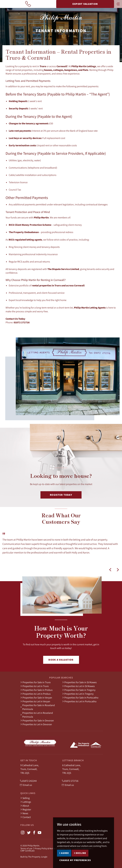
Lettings (26, 802)
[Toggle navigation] (118, 4)
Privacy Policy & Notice (45, 848)
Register (26, 809)
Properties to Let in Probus (36, 694)
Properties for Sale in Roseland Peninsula (38, 707)
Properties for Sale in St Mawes (79, 682)
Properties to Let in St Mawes (79, 686)
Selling (25, 798)
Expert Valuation (85, 4)
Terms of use (26, 848)
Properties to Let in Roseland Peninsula (37, 715)
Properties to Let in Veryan (35, 701)
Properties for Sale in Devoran (37, 720)
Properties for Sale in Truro (36, 682)
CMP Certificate (27, 851)
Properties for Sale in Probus (36, 690)
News (24, 813)
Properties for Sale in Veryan (36, 698)
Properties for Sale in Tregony (79, 690)
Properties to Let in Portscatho (79, 701)
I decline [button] (80, 863)
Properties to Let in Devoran (36, 724)
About (25, 806)
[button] (110, 570)
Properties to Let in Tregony (78, 694)
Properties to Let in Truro (35, 686)
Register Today (61, 495)
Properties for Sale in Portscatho (80, 698)
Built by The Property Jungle (34, 857)
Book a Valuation (61, 660)
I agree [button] (64, 863)
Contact (26, 817)
